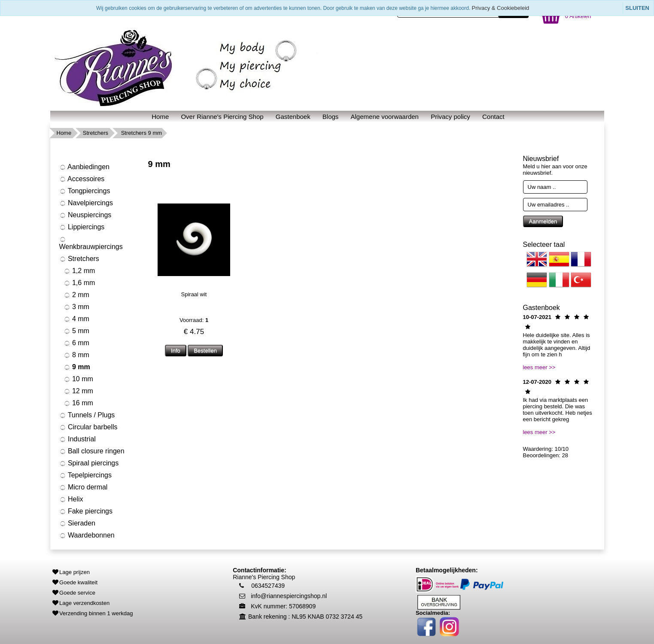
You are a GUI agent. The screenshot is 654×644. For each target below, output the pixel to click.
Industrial (78, 439)
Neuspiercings (85, 215)
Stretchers (96, 133)
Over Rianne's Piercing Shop (222, 117)
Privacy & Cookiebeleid (501, 8)
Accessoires (82, 179)
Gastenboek (293, 117)
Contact (493, 117)
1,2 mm (79, 271)
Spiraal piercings (89, 463)
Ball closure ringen (92, 451)
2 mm (76, 295)
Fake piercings (86, 511)
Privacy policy (450, 117)
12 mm (78, 391)
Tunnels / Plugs (87, 415)
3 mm (76, 307)
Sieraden (78, 523)
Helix (71, 499)
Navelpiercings (86, 203)
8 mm (76, 355)
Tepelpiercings (85, 475)
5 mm (76, 331)
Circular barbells (88, 427)
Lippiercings (82, 227)
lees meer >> (539, 367)
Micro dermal (84, 487)
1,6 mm (79, 283)
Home (160, 117)
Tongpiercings (85, 191)
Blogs (331, 117)
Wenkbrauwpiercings (91, 243)
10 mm (78, 379)
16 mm (78, 403)
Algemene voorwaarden (385, 117)
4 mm (76, 319)
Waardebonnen (87, 535)
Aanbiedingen (84, 167)
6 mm (76, 343)
